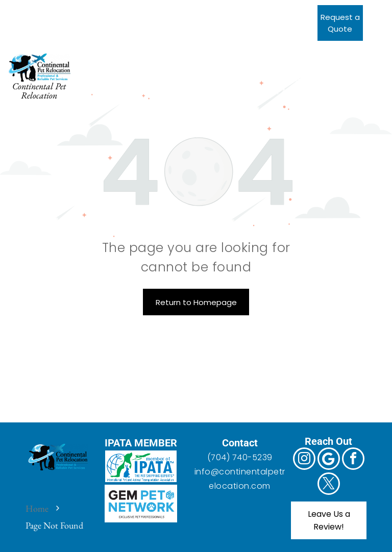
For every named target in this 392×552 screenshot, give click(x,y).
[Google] (38, 10)
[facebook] (59, 10)
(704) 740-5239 (240, 457)
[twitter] (81, 10)
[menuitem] (130, 66)
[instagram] (17, 10)
